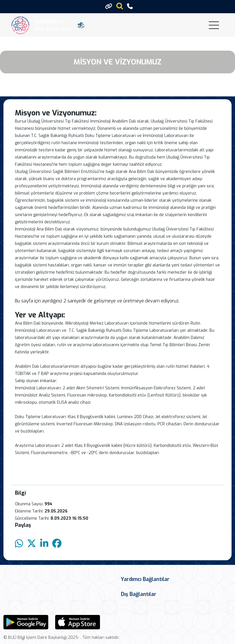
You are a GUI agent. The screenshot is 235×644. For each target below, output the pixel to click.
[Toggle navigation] (214, 25)
